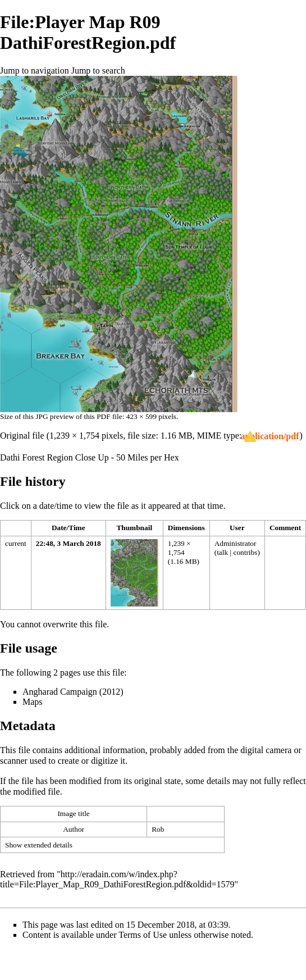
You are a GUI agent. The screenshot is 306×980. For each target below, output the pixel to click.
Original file (22, 436)
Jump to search (98, 70)
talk (222, 552)
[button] (270, 437)
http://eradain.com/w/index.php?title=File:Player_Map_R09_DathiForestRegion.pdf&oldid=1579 (117, 879)
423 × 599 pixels (151, 416)
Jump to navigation (35, 70)
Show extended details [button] (39, 845)
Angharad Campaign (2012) (73, 692)
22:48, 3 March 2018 (68, 543)
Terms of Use (143, 935)
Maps (33, 702)
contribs (245, 552)
